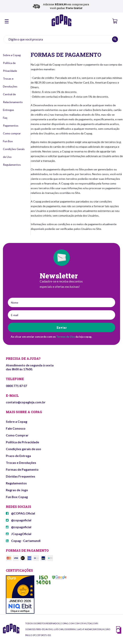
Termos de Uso (66, 337)
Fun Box (8, 141)
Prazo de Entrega (18, 456)
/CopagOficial (19, 534)
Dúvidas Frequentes (21, 476)
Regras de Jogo (17, 490)
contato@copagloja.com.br (26, 402)
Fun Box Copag (17, 497)
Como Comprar (17, 435)
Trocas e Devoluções (21, 463)
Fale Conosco (16, 428)
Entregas (9, 110)
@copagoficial (19, 520)
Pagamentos (11, 125)
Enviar (61, 328)
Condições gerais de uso (23, 449)
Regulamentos (12, 165)
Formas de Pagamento (22, 469)
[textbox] (61, 39)
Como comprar (12, 133)
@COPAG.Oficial (20, 513)
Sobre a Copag (12, 55)
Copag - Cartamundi (23, 541)
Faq (5, 118)
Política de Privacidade (22, 442)
